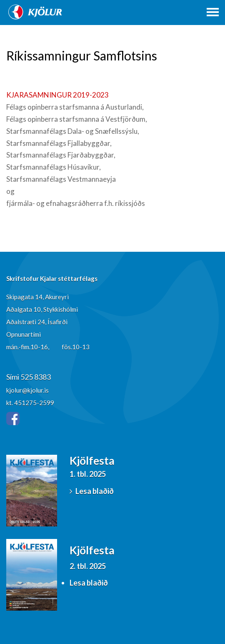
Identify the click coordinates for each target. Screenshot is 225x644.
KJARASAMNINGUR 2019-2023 (57, 95)
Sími (13, 377)
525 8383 (36, 377)
